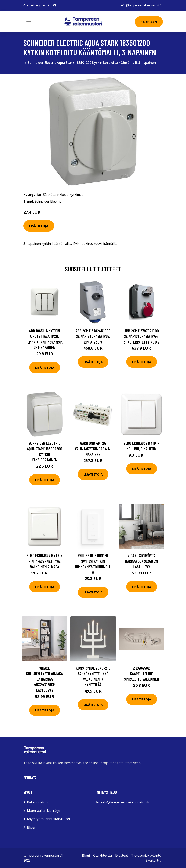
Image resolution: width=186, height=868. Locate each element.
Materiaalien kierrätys (44, 811)
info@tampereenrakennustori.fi (141, 5)
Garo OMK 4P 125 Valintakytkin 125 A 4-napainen (93, 449)
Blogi (31, 827)
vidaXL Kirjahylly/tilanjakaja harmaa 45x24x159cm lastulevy (45, 679)
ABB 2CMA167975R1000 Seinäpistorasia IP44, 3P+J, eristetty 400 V (142, 336)
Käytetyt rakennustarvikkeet (49, 819)
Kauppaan (149, 22)
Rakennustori (37, 802)
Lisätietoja (39, 226)
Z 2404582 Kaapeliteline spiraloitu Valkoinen (142, 673)
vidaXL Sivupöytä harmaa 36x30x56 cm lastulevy (142, 561)
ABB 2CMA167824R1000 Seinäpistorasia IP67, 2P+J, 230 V (93, 336)
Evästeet (122, 855)
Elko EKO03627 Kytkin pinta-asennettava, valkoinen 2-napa (45, 561)
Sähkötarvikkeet (55, 195)
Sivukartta (153, 860)
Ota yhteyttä (102, 855)
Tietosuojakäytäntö (146, 855)
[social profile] (55, 5)
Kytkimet (76, 195)
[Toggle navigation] (29, 21)
